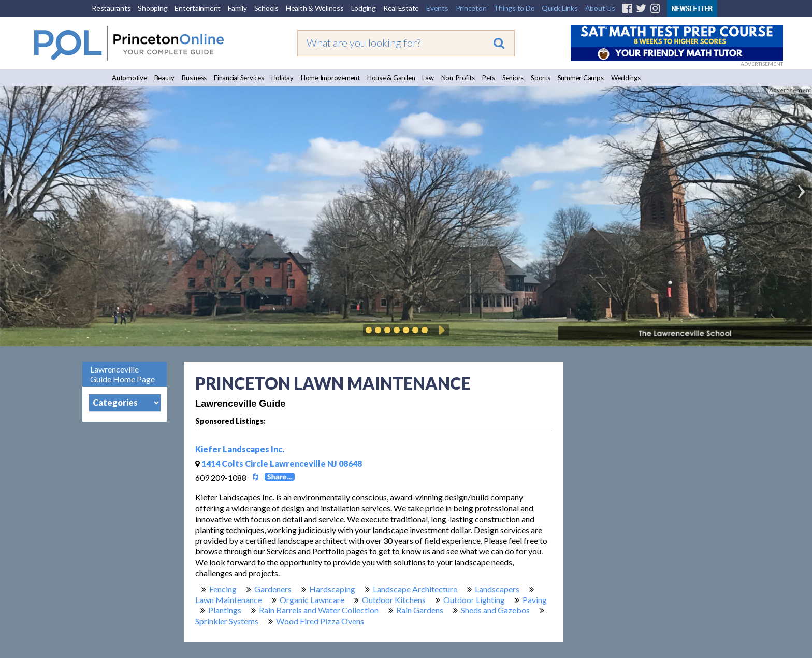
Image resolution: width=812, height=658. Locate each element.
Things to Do (514, 8)
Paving (535, 600)
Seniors (513, 78)
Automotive (129, 78)
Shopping (153, 8)
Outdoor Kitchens (394, 600)
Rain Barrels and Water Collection (319, 610)
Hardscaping (332, 589)
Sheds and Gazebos (495, 610)
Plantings (225, 610)
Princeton (471, 8)
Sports (541, 78)
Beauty (165, 78)
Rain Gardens (420, 610)
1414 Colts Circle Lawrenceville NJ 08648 (279, 463)
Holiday (282, 78)
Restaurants (111, 8)
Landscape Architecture (415, 589)
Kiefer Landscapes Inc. (240, 449)
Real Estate (401, 8)
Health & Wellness (315, 8)
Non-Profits (458, 78)
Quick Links (560, 8)
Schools (266, 8)
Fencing (223, 589)
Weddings (626, 78)
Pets (489, 78)
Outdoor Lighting (474, 600)
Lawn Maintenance (229, 600)
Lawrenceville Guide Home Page (122, 374)
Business (194, 78)
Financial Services (239, 78)
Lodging (364, 8)
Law (428, 78)
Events (437, 8)
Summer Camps (581, 78)
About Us (600, 8)
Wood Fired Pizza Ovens (320, 621)
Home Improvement (330, 78)
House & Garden (391, 78)
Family (237, 8)
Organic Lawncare (312, 600)
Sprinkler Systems (227, 621)
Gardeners (273, 589)
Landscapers (497, 589)
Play (440, 330)
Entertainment (198, 8)
